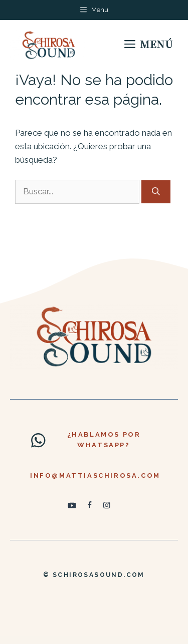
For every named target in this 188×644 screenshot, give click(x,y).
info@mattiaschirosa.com (95, 475)
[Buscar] (156, 192)
